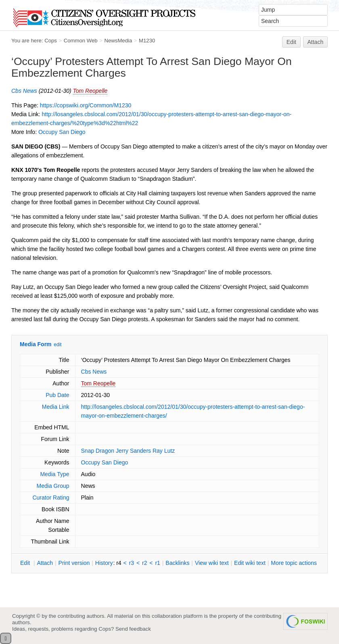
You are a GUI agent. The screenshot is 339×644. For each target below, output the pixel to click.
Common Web (81, 41)
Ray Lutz (164, 451)
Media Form (36, 344)
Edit (291, 42)
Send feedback (133, 629)
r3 (132, 563)
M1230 (147, 41)
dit (26, 563)
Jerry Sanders (133, 451)
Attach (316, 42)
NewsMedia (118, 41)
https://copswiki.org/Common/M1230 (86, 105)
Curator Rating (51, 498)
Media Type (54, 474)
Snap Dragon (98, 451)
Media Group (53, 486)
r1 (157, 563)
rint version (74, 563)
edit (58, 345)
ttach (45, 563)
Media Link (56, 407)
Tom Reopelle (90, 91)
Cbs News (24, 91)
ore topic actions (294, 563)
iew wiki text (212, 563)
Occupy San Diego (62, 132)
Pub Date (57, 395)
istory (104, 563)
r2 (144, 563)
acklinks (177, 563)
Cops (51, 41)
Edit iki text (250, 563)
